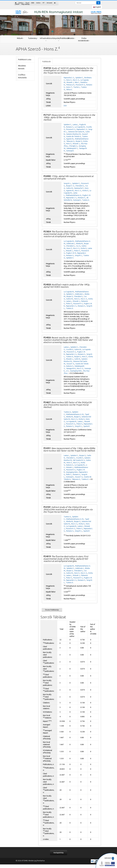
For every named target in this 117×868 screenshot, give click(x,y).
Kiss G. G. (76, 80)
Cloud (27, 3)
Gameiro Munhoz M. (74, 134)
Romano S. (70, 127)
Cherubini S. (80, 186)
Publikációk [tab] (47, 62)
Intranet (49, 3)
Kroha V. (85, 191)
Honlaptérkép (59, 853)
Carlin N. (77, 359)
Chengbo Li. (73, 146)
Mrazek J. (70, 82)
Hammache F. (79, 188)
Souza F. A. (70, 364)
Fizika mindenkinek (84, 39)
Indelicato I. (71, 244)
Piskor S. (77, 251)
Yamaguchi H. (71, 368)
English (97, 7)
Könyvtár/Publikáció (58, 39)
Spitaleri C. (79, 78)
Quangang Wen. (76, 371)
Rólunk (20, 38)
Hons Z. (69, 80)
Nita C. (77, 82)
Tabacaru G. (70, 141)
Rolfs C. (69, 474)
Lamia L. (75, 125)
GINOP (17, 4)
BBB (33, 3)
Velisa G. (69, 89)
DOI (65, 106)
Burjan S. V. (70, 186)
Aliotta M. (79, 244)
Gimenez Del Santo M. (76, 132)
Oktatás (71, 38)
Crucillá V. (70, 349)
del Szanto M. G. (79, 460)
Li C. (68, 371)
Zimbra (21, 3)
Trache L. (77, 87)
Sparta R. (87, 426)
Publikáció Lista (25, 59)
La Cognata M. (80, 127)
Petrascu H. (70, 85)
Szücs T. (69, 87)
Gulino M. (70, 188)
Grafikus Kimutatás (22, 76)
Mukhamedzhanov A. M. (75, 414)
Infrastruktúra (46, 39)
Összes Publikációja (52, 610)
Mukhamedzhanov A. (74, 195)
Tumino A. (86, 200)
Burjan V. (79, 141)
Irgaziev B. (70, 139)
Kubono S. (70, 366)
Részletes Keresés (22, 67)
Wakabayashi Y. (72, 148)
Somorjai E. (70, 151)
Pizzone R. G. (80, 85)
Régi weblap (26, 4)
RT (44, 3)
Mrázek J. (70, 251)
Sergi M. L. (67, 183)
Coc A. (78, 246)
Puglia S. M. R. (71, 253)
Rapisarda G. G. (69, 78)
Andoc (38, 3)
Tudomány (33, 38)
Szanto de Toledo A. (74, 136)
